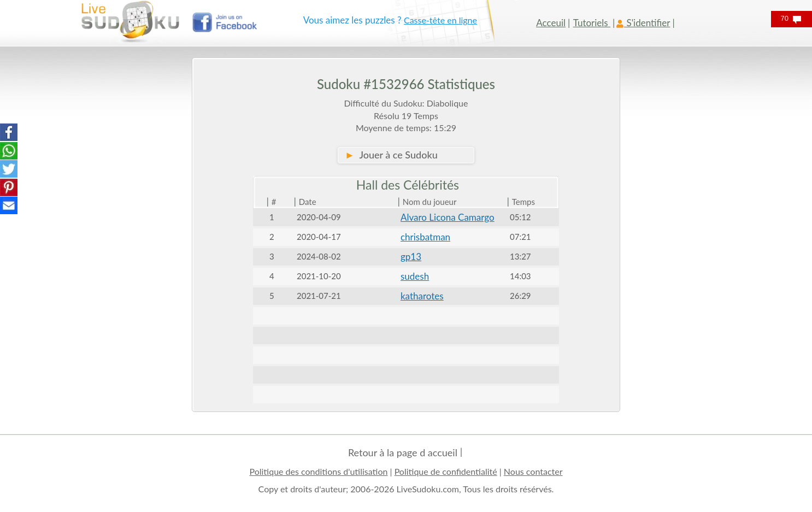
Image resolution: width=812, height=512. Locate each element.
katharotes (422, 296)
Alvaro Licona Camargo (448, 217)
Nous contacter (533, 471)
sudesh (415, 276)
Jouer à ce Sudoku (391, 155)
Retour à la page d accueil (403, 452)
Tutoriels (592, 23)
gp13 (411, 257)
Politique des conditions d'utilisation (318, 471)
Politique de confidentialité (446, 471)
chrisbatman (425, 237)
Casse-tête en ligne (440, 20)
